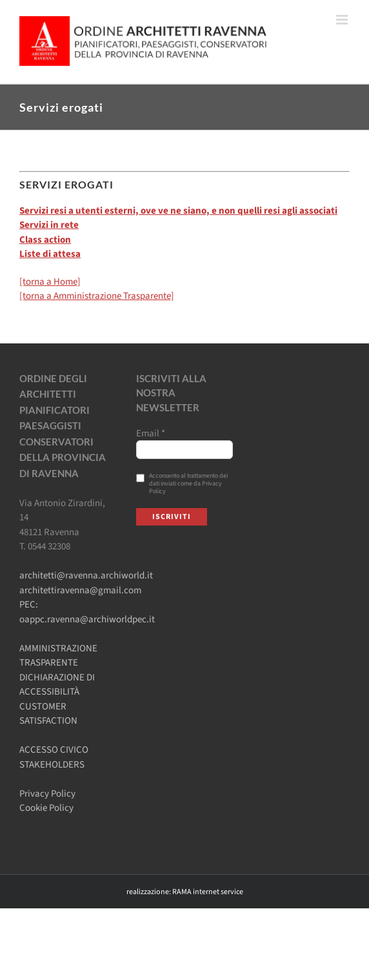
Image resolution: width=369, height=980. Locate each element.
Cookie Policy (46, 808)
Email (151, 434)
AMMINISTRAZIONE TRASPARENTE (58, 656)
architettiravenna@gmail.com (80, 590)
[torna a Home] (50, 282)
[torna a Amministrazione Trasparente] (97, 296)
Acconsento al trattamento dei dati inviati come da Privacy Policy (182, 484)
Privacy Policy (47, 794)
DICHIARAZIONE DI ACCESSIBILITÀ (57, 685)
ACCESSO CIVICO (54, 750)
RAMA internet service (208, 892)
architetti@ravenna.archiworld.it (86, 576)
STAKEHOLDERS (52, 765)
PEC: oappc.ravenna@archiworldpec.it (87, 612)
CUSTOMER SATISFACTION (48, 714)
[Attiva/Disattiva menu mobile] (343, 20)
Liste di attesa (50, 254)
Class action (45, 240)
